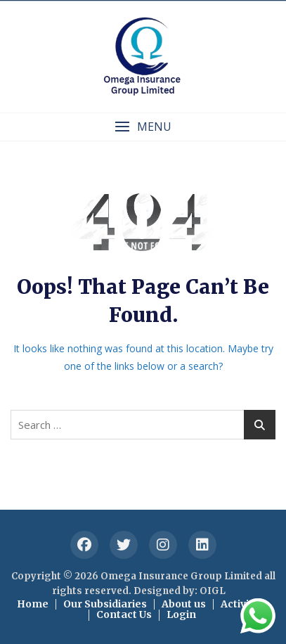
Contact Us (124, 614)
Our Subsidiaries (105, 604)
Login (181, 614)
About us (184, 604)
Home (33, 604)
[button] (143, 127)
